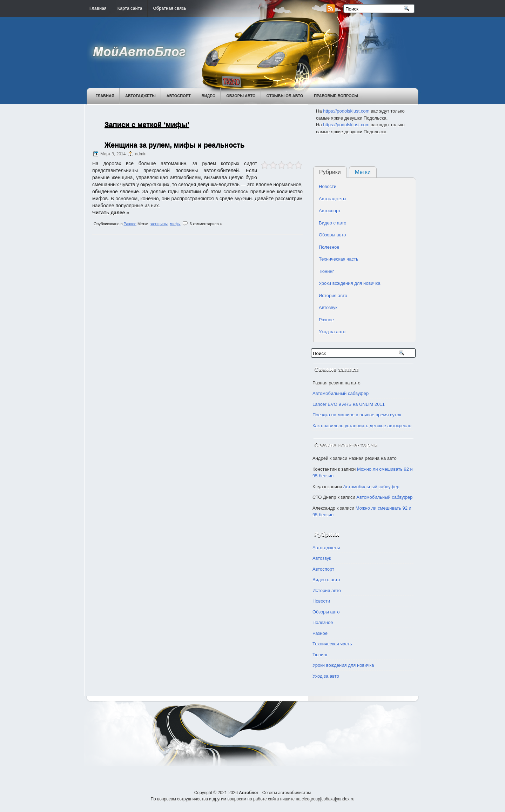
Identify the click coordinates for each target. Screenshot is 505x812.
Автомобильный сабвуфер (341, 393)
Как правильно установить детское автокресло (362, 426)
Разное (130, 224)
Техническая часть (339, 259)
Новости (328, 186)
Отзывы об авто (285, 96)
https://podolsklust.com (346, 111)
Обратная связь (170, 8)
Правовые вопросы (336, 96)
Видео (209, 96)
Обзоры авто (241, 96)
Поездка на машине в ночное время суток (357, 415)
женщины (159, 224)
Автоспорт (179, 96)
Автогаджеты (140, 96)
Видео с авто (333, 223)
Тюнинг (326, 271)
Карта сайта (130, 8)
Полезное (329, 247)
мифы (175, 224)
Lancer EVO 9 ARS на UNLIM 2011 (349, 404)
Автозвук (328, 307)
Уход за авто (332, 332)
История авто (333, 296)
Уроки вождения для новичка (350, 283)
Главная (98, 8)
